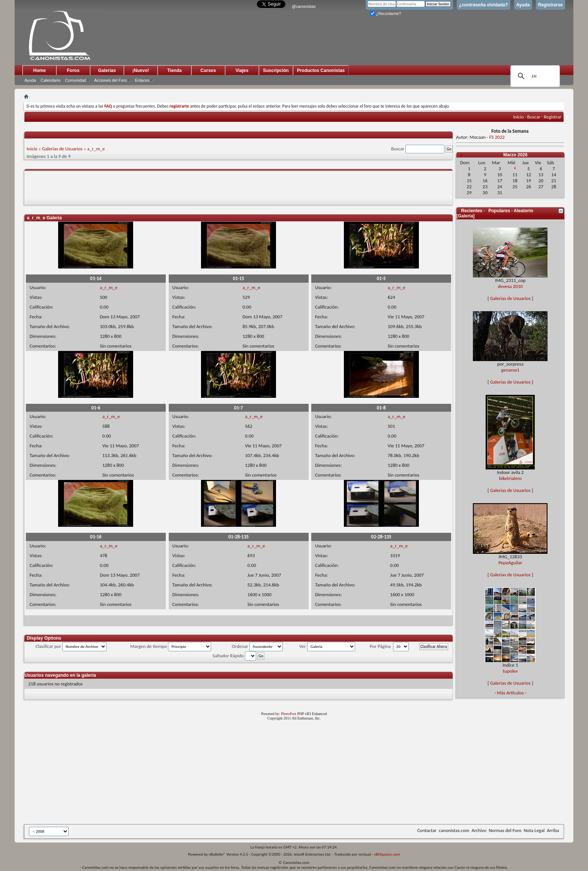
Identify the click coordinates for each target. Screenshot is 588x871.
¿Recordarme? (385, 14)
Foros (73, 70)
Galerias (107, 70)
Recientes (472, 211)
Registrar (553, 117)
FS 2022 (497, 137)
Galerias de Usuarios (62, 149)
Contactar (427, 830)
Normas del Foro (505, 830)
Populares (499, 211)
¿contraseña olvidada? (484, 5)
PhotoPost (289, 714)
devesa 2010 (510, 286)
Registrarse (550, 5)
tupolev (510, 671)
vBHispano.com (387, 854)
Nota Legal (534, 830)
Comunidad (75, 80)
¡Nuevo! (141, 70)
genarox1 (511, 370)
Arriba (553, 830)
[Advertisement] (208, 774)
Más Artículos (510, 693)
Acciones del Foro (111, 80)
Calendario (50, 80)
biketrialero (510, 478)
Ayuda (523, 5)
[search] (534, 76)
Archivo (479, 830)
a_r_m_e (96, 149)
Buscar (534, 117)
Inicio (518, 117)
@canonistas (304, 6)
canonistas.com (454, 830)
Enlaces (142, 80)
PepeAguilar (510, 563)
